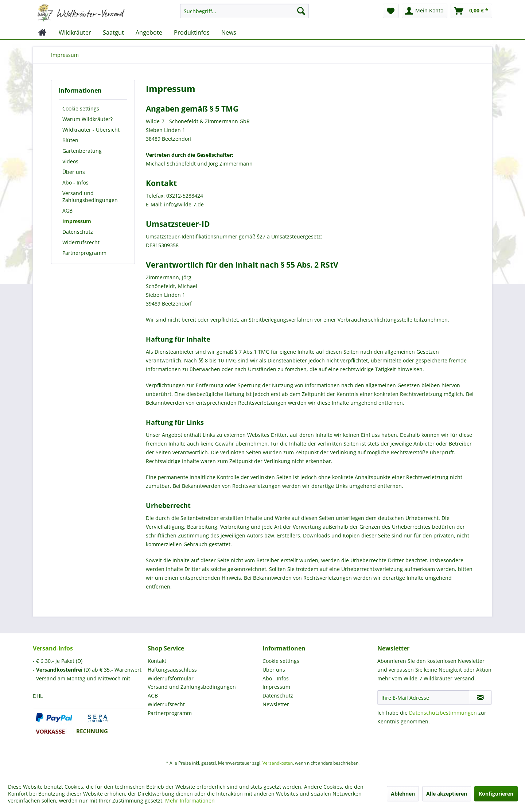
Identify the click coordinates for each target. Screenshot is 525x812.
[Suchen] (301, 11)
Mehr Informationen (190, 801)
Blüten (70, 140)
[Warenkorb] (471, 11)
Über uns (74, 172)
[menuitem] (244, 14)
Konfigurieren (496, 794)
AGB (67, 211)
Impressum (77, 221)
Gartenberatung (82, 151)
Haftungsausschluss (172, 670)
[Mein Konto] (425, 11)
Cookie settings (81, 108)
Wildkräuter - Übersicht (91, 130)
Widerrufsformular (171, 678)
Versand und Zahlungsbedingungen (90, 197)
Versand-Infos (53, 648)
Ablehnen (403, 794)
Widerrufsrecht (81, 242)
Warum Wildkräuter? (87, 119)
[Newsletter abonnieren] (480, 698)
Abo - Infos (75, 182)
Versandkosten (278, 763)
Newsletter (276, 704)
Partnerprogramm (84, 253)
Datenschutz (78, 232)
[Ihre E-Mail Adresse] (423, 698)
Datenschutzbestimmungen (443, 713)
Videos (70, 161)
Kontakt (157, 661)
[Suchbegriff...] (244, 11)
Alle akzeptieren (447, 794)
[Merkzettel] (391, 11)
